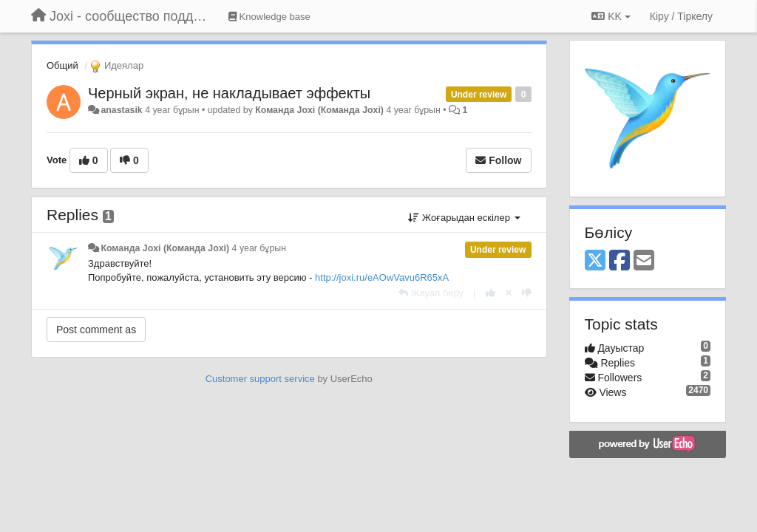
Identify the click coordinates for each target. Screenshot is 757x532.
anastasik (121, 110)
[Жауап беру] (431, 293)
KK (611, 16)
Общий (62, 65)
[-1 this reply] (527, 293)
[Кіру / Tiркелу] (681, 16)
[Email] (644, 261)
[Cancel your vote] (509, 293)
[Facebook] (619, 261)
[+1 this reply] (490, 293)
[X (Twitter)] (595, 261)
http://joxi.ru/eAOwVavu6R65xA (382, 277)
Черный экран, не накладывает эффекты (229, 93)
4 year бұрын (259, 248)
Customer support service (260, 379)
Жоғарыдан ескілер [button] (464, 218)
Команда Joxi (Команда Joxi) (319, 110)
